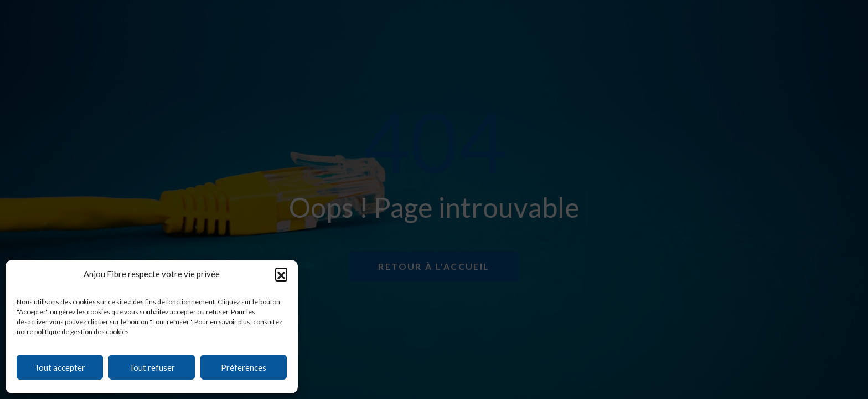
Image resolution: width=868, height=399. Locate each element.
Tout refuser (152, 367)
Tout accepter (60, 367)
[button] (281, 274)
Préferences (244, 367)
